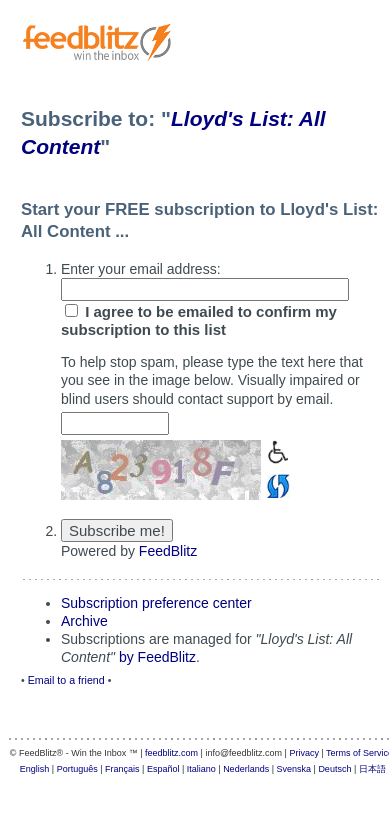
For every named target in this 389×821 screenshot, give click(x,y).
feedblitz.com (171, 753)
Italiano (201, 769)
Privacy (304, 753)
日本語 (372, 769)
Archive (84, 621)
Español (163, 769)
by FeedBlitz (157, 657)
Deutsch (334, 769)
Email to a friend (66, 680)
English (35, 769)
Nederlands (246, 769)
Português (77, 769)
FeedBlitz (168, 551)
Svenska (294, 769)
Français (122, 769)
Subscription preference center (156, 603)
